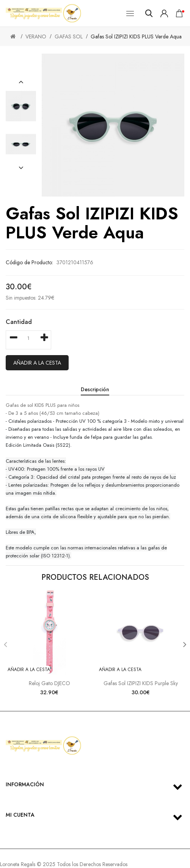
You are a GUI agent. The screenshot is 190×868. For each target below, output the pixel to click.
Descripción (95, 389)
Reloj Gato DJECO (49, 683)
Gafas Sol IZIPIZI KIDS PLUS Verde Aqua (136, 36)
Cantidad (19, 322)
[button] (21, 82)
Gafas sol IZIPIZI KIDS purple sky (141, 683)
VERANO (36, 36)
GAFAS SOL (69, 36)
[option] (21, 106)
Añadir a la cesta (37, 363)
